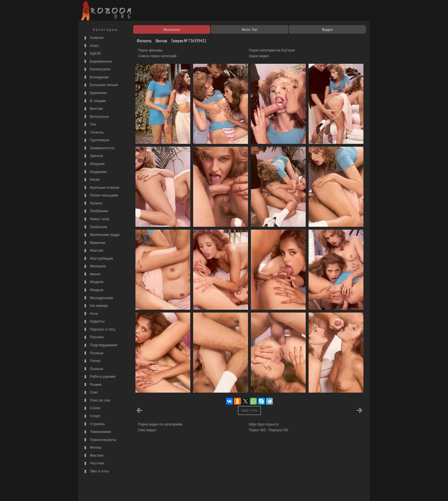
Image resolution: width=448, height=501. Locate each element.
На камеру (96, 306)
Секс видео (147, 430)
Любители (95, 227)
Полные (93, 353)
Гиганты (93, 133)
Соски (92, 408)
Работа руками (99, 377)
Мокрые (93, 290)
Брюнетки (95, 93)
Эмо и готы (96, 471)
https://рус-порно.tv (264, 424)
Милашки (95, 266)
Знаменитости (99, 148)
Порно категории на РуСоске (272, 50)
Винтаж (93, 109)
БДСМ (92, 54)
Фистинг (93, 456)
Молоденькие (98, 298)
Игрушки (94, 164)
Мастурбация (98, 259)
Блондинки (96, 77)
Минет (92, 274)
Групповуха (96, 140)
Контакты (179, 490)
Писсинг (93, 337)
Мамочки (94, 243)
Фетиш (92, 448)
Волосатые (96, 117)
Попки (92, 361)
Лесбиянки (96, 211)
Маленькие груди (101, 235)
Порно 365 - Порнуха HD (268, 430)
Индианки (95, 172)
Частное (94, 463)
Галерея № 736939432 (187, 41)
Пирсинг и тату (99, 330)
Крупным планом (101, 188)
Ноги (91, 314)
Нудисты (94, 322)
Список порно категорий (157, 56)
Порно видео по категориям (160, 424)
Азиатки (93, 38)
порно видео (259, 56)
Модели (93, 282)
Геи (89, 125)
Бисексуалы (97, 69)
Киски (91, 180)
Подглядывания (100, 345)
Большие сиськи (101, 85)
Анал (91, 46)
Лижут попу (96, 219)
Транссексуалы (100, 440)
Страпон (94, 424)
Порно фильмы (150, 50)
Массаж (93, 251)
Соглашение (159, 490)
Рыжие (92, 385)
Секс (91, 392)
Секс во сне (97, 400)
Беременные (98, 62)
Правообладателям (132, 490)
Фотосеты (142, 41)
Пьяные (93, 369)
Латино (93, 203)
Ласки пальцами (101, 195)
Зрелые (93, 156)
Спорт (92, 416)
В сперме (95, 101)
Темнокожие (97, 432)
